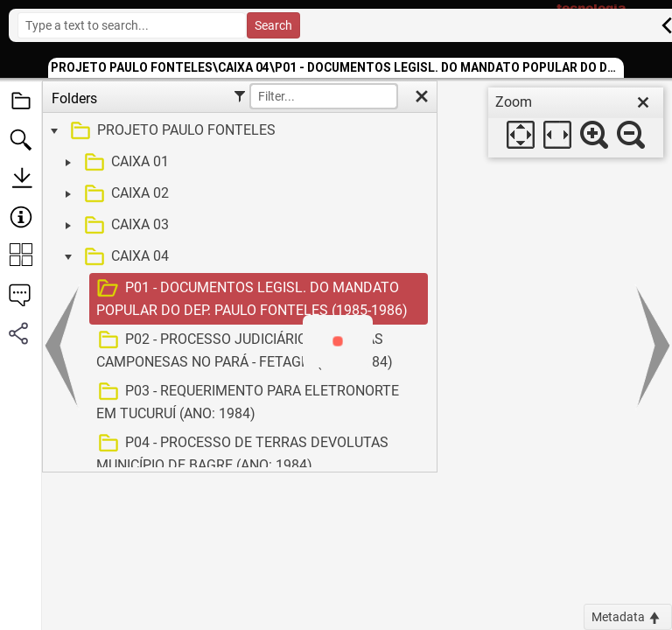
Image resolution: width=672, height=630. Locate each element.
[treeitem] (238, 131)
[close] (643, 102)
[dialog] (576, 122)
